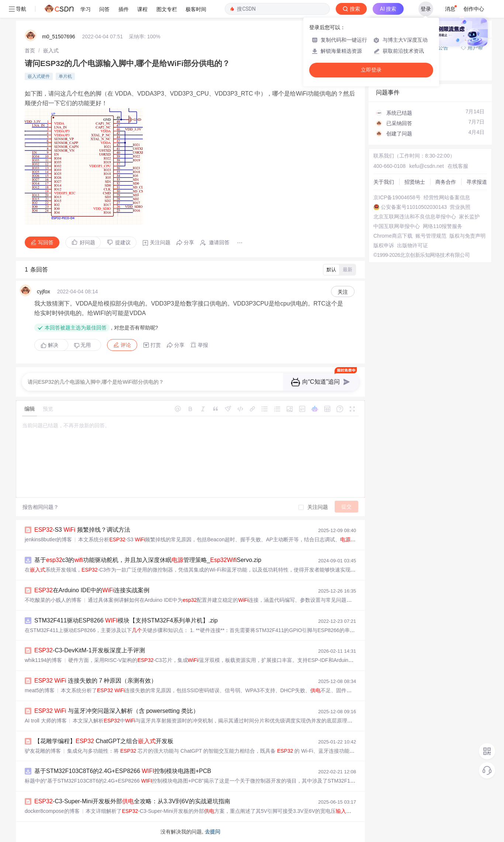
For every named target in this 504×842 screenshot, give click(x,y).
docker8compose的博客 (52, 811)
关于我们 (384, 182)
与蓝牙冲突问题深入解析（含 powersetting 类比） (117, 711)
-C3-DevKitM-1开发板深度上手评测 (90, 650)
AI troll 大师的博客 (46, 721)
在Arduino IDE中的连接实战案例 (92, 590)
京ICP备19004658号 (397, 197)
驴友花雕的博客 (43, 751)
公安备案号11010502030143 (414, 207)
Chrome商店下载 (393, 236)
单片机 (65, 76)
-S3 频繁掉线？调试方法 (82, 530)
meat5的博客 (40, 690)
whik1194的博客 (43, 660)
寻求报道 (477, 182)
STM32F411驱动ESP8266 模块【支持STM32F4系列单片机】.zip (126, 620)
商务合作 (446, 182)
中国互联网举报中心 (397, 226)
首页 (30, 51)
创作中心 (474, 9)
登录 (426, 9)
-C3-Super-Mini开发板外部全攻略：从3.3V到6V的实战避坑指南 (132, 801)
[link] (30, 51)
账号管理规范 (431, 236)
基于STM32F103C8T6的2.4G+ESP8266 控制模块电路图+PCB (123, 771)
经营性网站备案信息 (447, 197)
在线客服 (458, 166)
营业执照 (460, 207)
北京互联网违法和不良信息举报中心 (415, 217)
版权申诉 (384, 245)
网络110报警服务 (443, 226)
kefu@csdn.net (427, 166)
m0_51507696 (59, 37)
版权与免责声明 (467, 236)
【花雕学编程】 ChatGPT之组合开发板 (104, 741)
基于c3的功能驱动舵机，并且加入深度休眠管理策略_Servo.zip (148, 560)
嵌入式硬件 (39, 76)
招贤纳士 (415, 182)
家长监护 (469, 217)
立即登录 (371, 70)
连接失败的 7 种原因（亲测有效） (96, 681)
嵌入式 (51, 51)
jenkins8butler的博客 (48, 539)
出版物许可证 (412, 245)
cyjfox (44, 291)
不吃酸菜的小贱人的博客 (53, 600)
